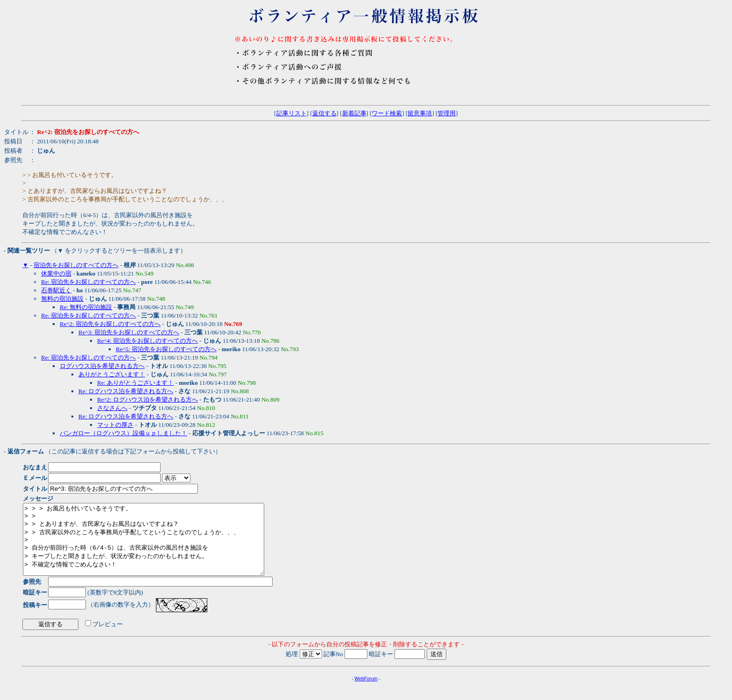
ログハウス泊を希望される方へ (102, 366)
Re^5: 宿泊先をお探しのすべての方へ (166, 349)
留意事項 (420, 113)
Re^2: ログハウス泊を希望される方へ (148, 399)
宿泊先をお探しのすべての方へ (76, 265)
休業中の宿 (56, 273)
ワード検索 (387, 113)
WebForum (366, 693)
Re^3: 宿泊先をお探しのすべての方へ (129, 332)
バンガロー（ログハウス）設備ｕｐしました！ (123, 433)
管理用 (447, 113)
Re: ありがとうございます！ (135, 383)
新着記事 (354, 113)
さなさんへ (112, 408)
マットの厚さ (115, 425)
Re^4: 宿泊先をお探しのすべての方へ (148, 341)
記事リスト (292, 113)
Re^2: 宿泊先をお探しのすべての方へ (110, 324)
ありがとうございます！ (112, 374)
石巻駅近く (56, 290)
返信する (324, 113)
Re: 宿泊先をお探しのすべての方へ (88, 282)
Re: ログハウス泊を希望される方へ (126, 391)
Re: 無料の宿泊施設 (86, 307)
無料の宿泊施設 (62, 299)
